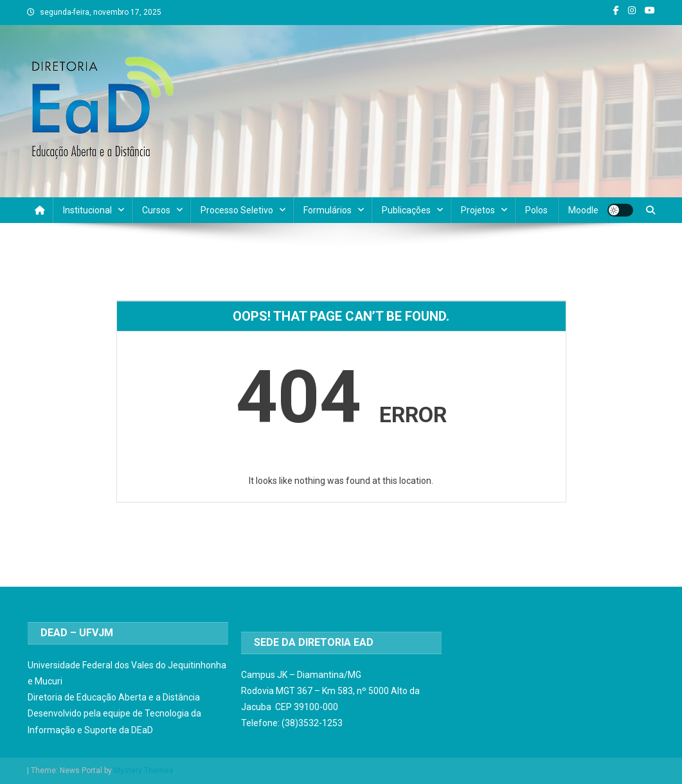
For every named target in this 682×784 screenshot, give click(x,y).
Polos (536, 210)
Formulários (328, 210)
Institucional (87, 210)
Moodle (583, 210)
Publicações (406, 210)
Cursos (156, 210)
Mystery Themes (144, 771)
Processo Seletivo (237, 210)
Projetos (478, 210)
